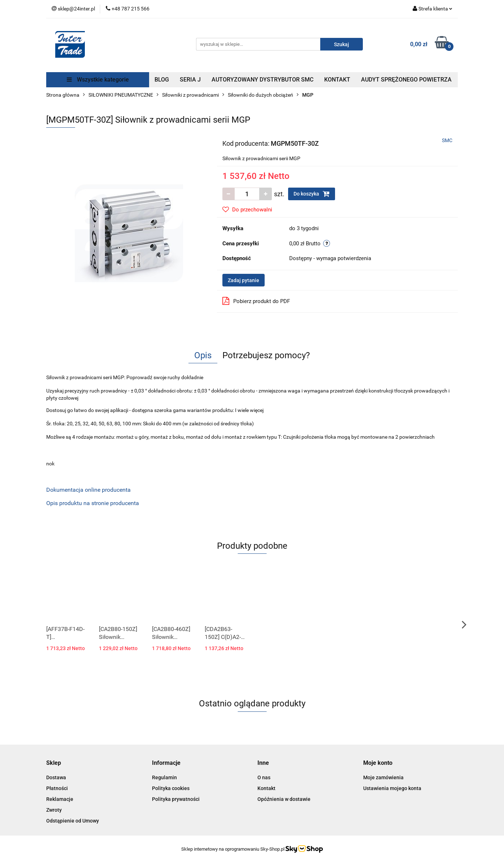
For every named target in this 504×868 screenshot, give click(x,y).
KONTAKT (337, 80)
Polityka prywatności (176, 799)
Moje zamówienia (383, 777)
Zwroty (54, 810)
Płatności (57, 788)
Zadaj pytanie (244, 280)
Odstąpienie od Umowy (73, 821)
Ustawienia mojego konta (392, 788)
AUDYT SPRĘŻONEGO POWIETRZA (406, 80)
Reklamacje (60, 799)
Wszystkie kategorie (98, 80)
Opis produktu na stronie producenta (93, 503)
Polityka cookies (171, 788)
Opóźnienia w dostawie (284, 799)
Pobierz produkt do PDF (256, 301)
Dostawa (56, 777)
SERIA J (190, 80)
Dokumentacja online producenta (88, 490)
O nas (264, 777)
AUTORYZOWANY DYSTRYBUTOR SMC (262, 80)
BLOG (162, 80)
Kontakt (266, 788)
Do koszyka (312, 194)
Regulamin (164, 777)
